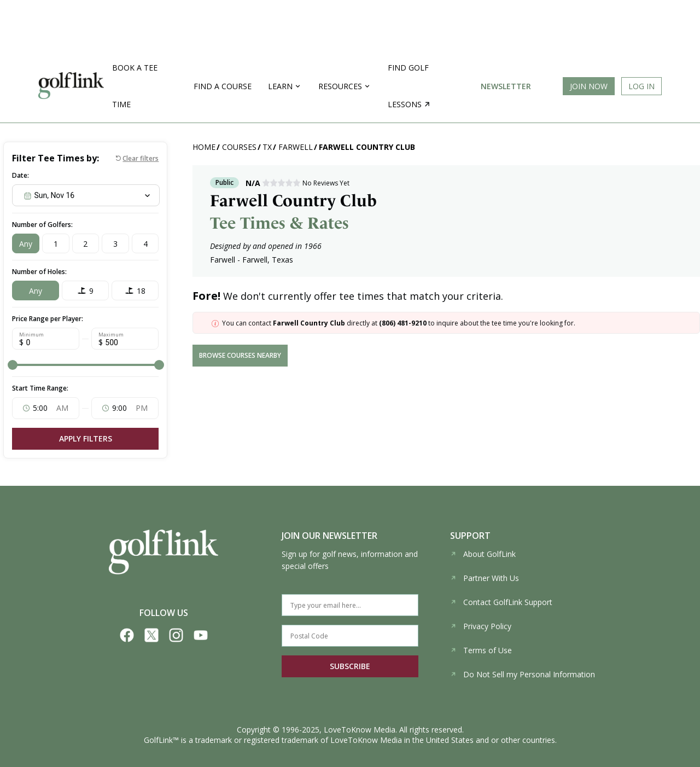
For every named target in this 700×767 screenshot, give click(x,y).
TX (267, 147)
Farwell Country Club (367, 147)
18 (141, 291)
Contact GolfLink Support (501, 602)
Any (26, 244)
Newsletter (506, 86)
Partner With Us (485, 578)
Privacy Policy (481, 626)
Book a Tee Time (135, 86)
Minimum (31, 335)
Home (204, 147)
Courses (239, 147)
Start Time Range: (40, 388)
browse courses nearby (240, 355)
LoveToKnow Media (360, 730)
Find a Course (223, 86)
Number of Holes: (39, 272)
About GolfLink (483, 554)
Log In (641, 86)
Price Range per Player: (48, 319)
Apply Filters (86, 438)
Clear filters (141, 158)
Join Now (589, 86)
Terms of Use (481, 650)
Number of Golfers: (42, 225)
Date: (21, 175)
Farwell (296, 147)
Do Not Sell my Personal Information (523, 674)
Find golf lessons (409, 86)
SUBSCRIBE (350, 666)
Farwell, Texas (268, 260)
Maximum (111, 335)
